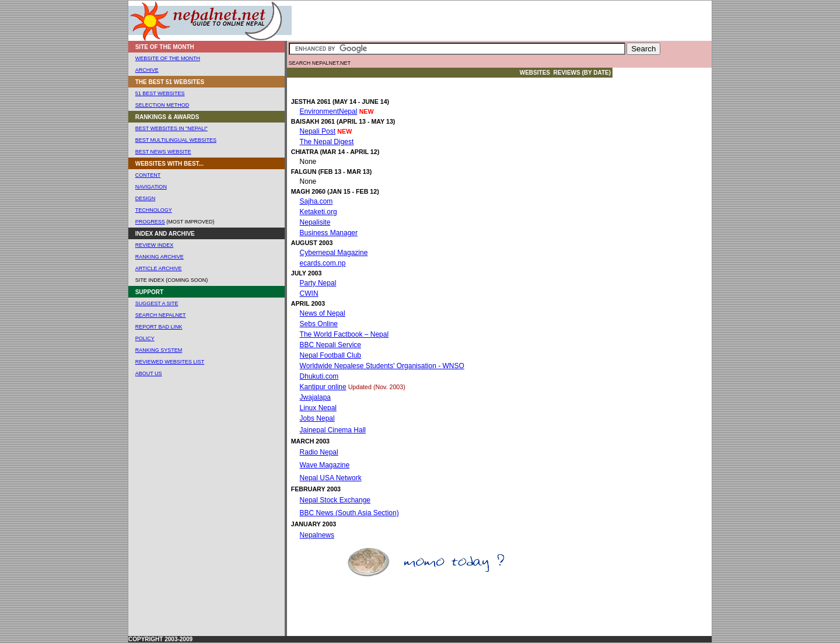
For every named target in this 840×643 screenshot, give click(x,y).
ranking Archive (160, 257)
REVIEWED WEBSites (164, 362)
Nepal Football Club (330, 355)
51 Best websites (160, 93)
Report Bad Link (159, 327)
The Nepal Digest (327, 142)
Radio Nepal (319, 452)
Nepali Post (318, 131)
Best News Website (163, 152)
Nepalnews (317, 535)
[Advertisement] (442, 21)
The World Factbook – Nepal (344, 334)
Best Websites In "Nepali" (171, 128)
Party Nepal (318, 283)
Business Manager (329, 233)
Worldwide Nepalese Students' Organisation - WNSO (382, 366)
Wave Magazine (325, 465)
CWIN (309, 293)
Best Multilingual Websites (176, 140)
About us (149, 373)
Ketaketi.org (318, 212)
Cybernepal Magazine (334, 253)
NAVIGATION (151, 187)
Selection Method (162, 105)
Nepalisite (315, 222)
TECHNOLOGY (154, 210)
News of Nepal (323, 313)
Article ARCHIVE (159, 268)
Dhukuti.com (319, 376)
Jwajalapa (315, 397)
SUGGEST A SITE (157, 303)
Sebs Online (319, 324)
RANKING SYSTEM (159, 350)
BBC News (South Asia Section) (349, 513)
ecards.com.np (323, 263)
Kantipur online (323, 387)
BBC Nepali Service (330, 345)
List (199, 362)
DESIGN (146, 198)
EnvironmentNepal (329, 111)
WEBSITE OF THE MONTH (168, 58)
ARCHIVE (147, 70)
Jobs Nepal (317, 418)
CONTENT (148, 175)
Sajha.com (316, 201)
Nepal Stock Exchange (335, 500)
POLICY (145, 338)
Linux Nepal (318, 408)
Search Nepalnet (161, 315)
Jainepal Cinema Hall (333, 430)
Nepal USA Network (331, 478)
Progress (150, 222)
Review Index (155, 245)
